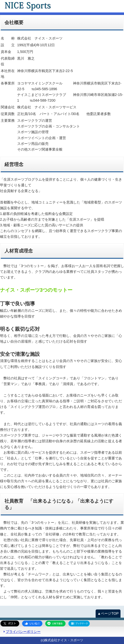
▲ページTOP (108, 613)
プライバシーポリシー (23, 632)
